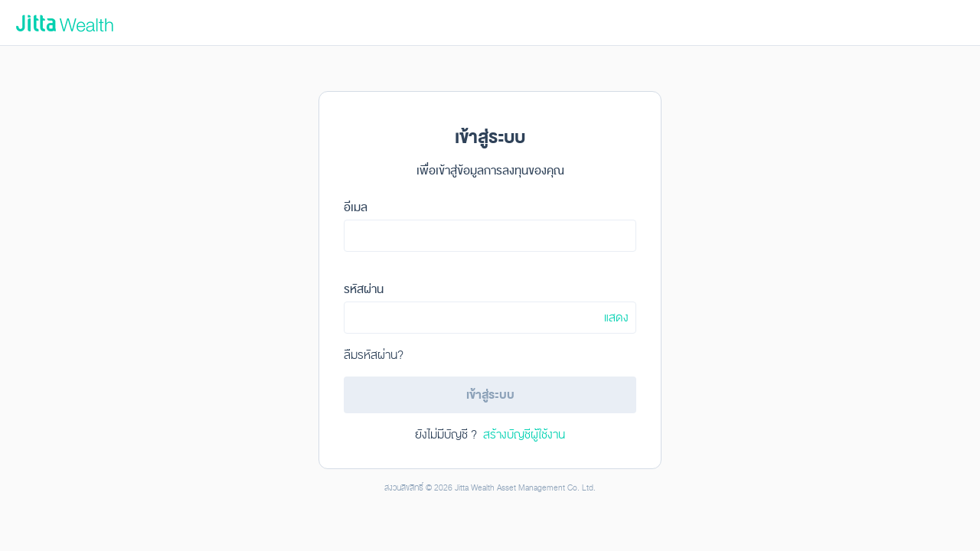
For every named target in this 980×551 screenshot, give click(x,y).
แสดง (616, 318)
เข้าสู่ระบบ (490, 395)
